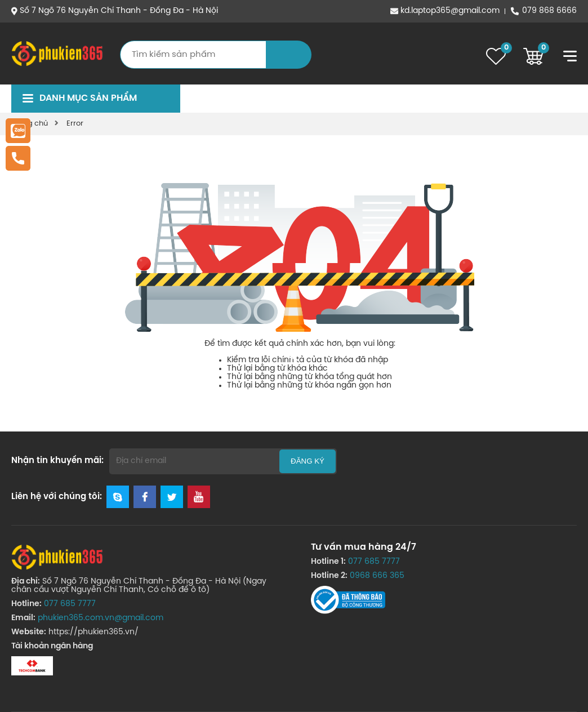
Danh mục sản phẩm (88, 98)
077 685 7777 (70, 604)
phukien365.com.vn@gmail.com (101, 618)
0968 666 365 (377, 576)
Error (75, 124)
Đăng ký (308, 461)
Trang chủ (30, 124)
